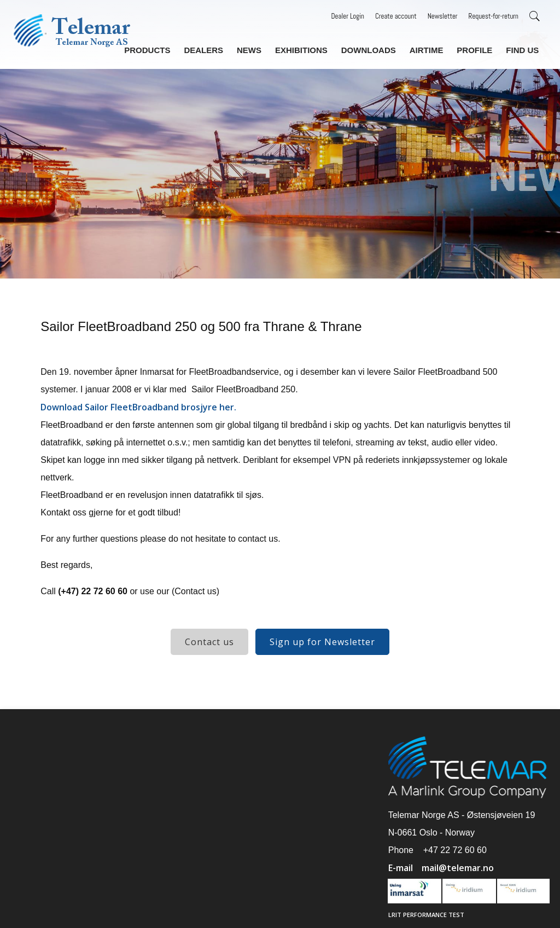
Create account (396, 16)
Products (157, 49)
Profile (476, 49)
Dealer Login (348, 16)
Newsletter (443, 16)
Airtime (429, 49)
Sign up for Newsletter (322, 642)
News (256, 49)
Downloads (373, 49)
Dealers (212, 49)
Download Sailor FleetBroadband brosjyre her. (138, 407)
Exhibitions (307, 49)
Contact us (209, 642)
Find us (523, 49)
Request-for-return (494, 16)
